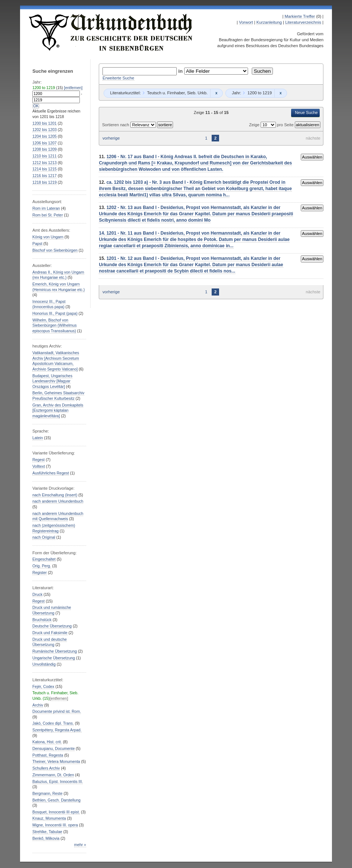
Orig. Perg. (42, 566)
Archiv (38, 705)
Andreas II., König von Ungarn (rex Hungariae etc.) (58, 275)
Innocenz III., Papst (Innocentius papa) (49, 304)
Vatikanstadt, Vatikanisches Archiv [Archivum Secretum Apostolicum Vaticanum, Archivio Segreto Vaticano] (56, 361)
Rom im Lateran (46, 208)
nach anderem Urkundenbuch (58, 501)
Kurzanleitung (269, 22)
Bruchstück (42, 620)
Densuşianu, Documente (53, 749)
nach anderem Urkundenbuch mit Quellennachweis (58, 516)
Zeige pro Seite (272, 125)
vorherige (111, 138)
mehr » (80, 845)
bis (44, 123)
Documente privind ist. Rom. (57, 712)
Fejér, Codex (43, 687)
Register (40, 573)
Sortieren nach (116, 125)
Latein (38, 438)
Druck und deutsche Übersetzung (50, 642)
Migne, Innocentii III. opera (55, 825)
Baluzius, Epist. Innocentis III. (58, 782)
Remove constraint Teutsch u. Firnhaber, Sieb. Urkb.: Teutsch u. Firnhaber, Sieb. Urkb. (216, 93)
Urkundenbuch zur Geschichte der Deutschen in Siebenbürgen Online (111, 32)
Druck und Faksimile (50, 633)
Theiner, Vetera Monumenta (56, 762)
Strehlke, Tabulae (47, 832)
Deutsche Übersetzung (52, 626)
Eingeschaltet (44, 559)
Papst (37, 244)
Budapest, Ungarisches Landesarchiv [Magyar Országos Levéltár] (52, 381)
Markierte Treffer (300, 16)
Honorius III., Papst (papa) (55, 314)
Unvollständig (44, 664)
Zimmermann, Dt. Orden (53, 775)
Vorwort (246, 22)
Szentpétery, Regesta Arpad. (57, 730)
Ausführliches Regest (50, 473)
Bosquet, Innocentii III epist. (56, 812)
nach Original (44, 537)
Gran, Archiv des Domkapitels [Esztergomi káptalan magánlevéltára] (58, 411)
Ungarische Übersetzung (54, 658)
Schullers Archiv (46, 768)
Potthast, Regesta (48, 755)
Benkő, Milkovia (46, 838)
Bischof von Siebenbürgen (55, 250)
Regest (38, 460)
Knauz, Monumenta (49, 818)
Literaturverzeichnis (303, 22)
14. (102, 233)
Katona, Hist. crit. (47, 742)
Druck (37, 595)
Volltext (39, 466)
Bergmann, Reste (47, 794)
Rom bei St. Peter (48, 215)
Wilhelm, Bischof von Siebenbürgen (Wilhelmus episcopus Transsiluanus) (54, 326)
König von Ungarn (48, 237)
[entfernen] (73, 88)
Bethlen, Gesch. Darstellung (56, 800)
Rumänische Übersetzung (55, 651)
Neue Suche (306, 112)
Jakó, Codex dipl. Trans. (53, 723)
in (181, 71)
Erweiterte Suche (118, 78)
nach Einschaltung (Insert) (55, 495)
